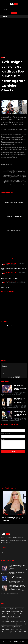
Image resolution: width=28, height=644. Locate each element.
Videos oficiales (19, 632)
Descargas (4, 616)
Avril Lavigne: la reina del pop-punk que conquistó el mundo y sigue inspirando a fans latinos (20, 401)
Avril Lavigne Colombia (7, 96)
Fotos (17, 621)
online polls (14, 379)
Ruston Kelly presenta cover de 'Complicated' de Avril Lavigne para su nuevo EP (13, 278)
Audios (22, 609)
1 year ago (16, 278)
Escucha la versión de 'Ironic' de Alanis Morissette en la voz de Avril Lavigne (20, 414)
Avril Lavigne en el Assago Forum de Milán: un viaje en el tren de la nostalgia (20, 387)
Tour (21, 629)
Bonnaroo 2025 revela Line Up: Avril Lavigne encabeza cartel (13, 287)
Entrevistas (4, 619)
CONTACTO (14, 13)
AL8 (13, 609)
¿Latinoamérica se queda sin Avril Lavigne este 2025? (13, 268)
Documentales (11, 616)
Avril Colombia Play (6, 611)
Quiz (20, 627)
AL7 (10, 609)
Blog (22, 611)
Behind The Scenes (16, 611)
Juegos (4, 624)
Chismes (4, 614)
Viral (3, 57)
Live (15, 624)
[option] (14, 506)
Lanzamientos (9, 624)
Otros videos (10, 627)
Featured (13, 621)
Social (17, 629)
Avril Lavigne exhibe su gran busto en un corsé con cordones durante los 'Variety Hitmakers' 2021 (13, 519)
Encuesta (18, 616)
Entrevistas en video (13, 619)
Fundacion (22, 621)
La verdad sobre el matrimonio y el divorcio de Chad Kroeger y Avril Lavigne (18, 587)
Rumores (13, 629)
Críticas (22, 614)
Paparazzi (16, 627)
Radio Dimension (6, 629)
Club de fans (10, 614)
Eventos (20, 619)
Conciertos (16, 614)
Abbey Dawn (5, 609)
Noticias (4, 627)
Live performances (21, 624)
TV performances (6, 632)
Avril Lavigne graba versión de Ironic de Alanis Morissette (17, 577)
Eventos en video (6, 621)
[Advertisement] (14, 344)
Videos (13, 632)
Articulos (17, 609)
